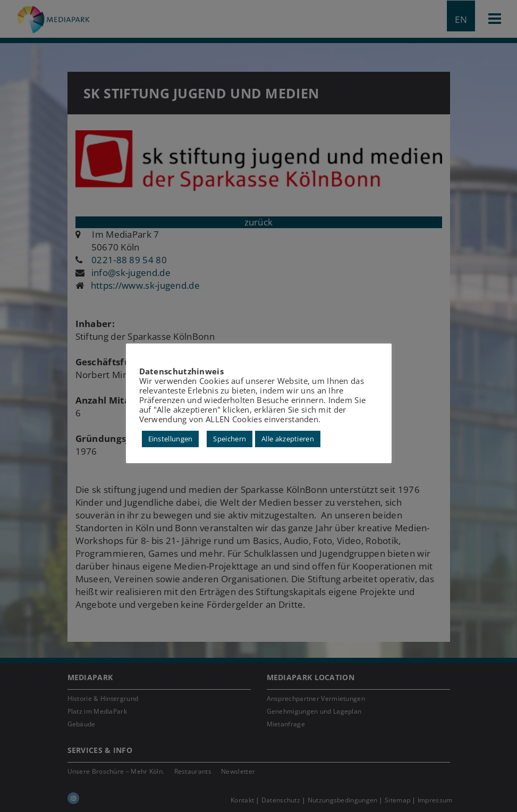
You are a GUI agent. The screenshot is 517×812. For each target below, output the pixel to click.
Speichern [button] (230, 439)
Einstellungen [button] (171, 439)
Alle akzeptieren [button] (288, 439)
